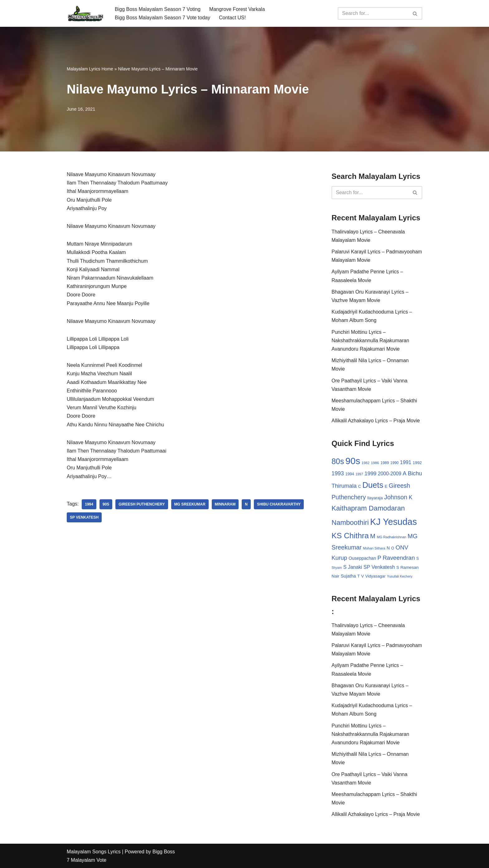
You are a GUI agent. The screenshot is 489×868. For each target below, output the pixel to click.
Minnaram (225, 504)
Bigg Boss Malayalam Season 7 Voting (158, 9)
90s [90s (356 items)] (353, 461)
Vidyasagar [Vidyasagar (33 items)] (375, 576)
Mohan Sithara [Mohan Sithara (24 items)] (374, 548)
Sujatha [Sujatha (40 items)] (349, 576)
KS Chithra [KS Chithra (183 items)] (350, 536)
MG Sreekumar (190, 504)
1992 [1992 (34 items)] (417, 463)
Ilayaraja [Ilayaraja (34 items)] (375, 498)
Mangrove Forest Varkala (237, 9)
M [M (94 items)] (373, 536)
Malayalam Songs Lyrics (94, 852)
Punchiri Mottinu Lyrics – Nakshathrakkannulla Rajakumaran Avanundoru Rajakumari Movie (370, 340)
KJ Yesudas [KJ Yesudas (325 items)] (394, 522)
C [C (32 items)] (359, 486)
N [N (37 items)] (388, 548)
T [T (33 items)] (359, 576)
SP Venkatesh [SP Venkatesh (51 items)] (379, 567)
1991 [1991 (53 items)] (406, 462)
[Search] (373, 13)
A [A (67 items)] (404, 473)
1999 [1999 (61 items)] (370, 473)
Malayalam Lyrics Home (90, 69)
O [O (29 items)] (393, 548)
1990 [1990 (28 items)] (395, 463)
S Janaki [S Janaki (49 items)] (353, 567)
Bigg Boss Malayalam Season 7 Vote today (162, 18)
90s (106, 504)
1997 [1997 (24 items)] (359, 474)
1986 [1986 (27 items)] (375, 463)
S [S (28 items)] (418, 559)
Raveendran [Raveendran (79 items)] (399, 558)
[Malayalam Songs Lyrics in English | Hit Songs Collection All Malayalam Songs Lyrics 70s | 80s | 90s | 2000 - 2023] (85, 13)
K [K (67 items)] (410, 497)
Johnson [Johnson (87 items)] (396, 497)
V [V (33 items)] (363, 576)
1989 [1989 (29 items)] (385, 463)
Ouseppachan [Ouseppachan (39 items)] (362, 558)
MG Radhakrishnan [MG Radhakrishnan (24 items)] (392, 537)
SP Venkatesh (84, 517)
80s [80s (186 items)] (338, 461)
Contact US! (232, 18)
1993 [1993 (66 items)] (338, 473)
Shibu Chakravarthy (279, 504)
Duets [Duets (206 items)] (373, 485)
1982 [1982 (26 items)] (365, 463)
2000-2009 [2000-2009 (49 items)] (389, 474)
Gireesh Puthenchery (142, 504)
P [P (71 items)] (379, 558)
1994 (89, 504)
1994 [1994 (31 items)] (350, 474)
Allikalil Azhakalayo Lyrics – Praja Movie (376, 421)
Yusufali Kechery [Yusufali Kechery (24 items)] (400, 576)
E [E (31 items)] (386, 486)
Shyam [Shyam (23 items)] (337, 568)
